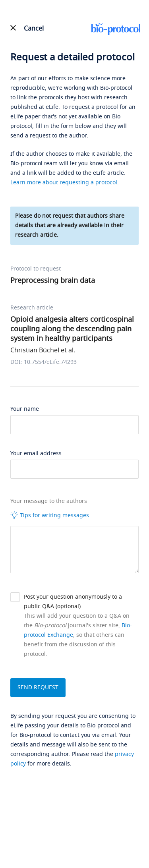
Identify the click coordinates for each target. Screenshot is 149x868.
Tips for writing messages (50, 515)
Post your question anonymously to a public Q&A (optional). (73, 602)
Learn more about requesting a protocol (64, 183)
